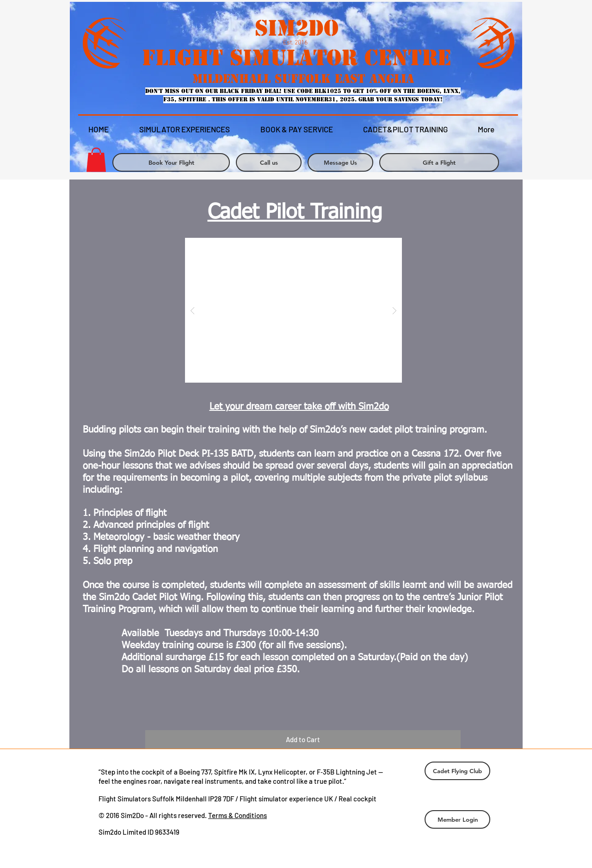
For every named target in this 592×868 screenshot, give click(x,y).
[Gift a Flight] (439, 162)
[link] (96, 160)
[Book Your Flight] (171, 162)
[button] (293, 310)
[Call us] (269, 162)
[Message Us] (340, 162)
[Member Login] (457, 819)
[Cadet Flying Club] (457, 771)
